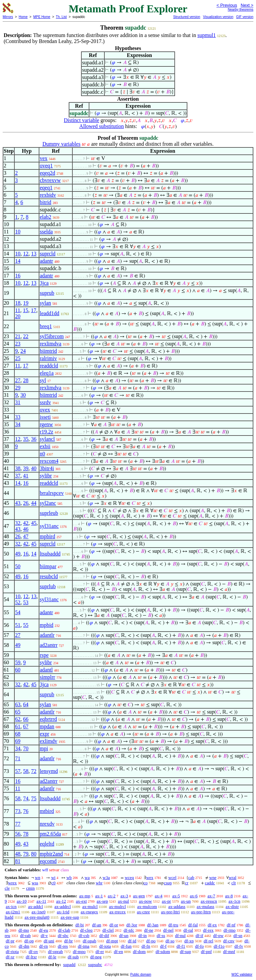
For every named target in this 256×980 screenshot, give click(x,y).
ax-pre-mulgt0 (37, 917)
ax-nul (123, 901)
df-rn (44, 946)
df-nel (168, 930)
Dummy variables (61, 144)
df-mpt (112, 941)
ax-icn (11, 906)
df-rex (208, 930)
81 (18, 861)
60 (18, 670)
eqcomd (48, 861)
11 (17, 310)
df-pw (218, 935)
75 (34, 798)
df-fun (126, 946)
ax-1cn (234, 901)
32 (18, 523)
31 (18, 402)
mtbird (47, 811)
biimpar (48, 566)
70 (26, 748)
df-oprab (55, 951)
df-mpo (79, 951)
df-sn (238, 935)
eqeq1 (46, 188)
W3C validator (242, 974)
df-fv (239, 946)
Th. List (61, 17)
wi (53, 877)
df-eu (43, 930)
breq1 (46, 326)
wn (38, 877)
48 (18, 854)
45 (34, 523)
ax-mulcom (147, 906)
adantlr (47, 635)
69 (18, 741)
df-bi (79, 925)
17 (34, 310)
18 (18, 303)
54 (18, 612)
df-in (142, 935)
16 (18, 276)
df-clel (108, 930)
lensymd (49, 771)
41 (26, 476)
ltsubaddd (50, 554)
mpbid (46, 625)
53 (26, 602)
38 (18, 468)
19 (26, 303)
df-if (199, 935)
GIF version (245, 17)
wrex (12, 883)
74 (26, 798)
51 (18, 625)
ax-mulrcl (117, 906)
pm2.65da (50, 834)
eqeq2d (47, 173)
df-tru (173, 925)
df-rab (25, 935)
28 (26, 380)
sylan (45, 303)
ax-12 (61, 901)
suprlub (48, 586)
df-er (99, 951)
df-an (96, 925)
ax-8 (229, 896)
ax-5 (176, 896)
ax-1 (99, 896)
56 (18, 834)
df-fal (193, 925)
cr (187, 883)
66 (26, 719)
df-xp (189, 941)
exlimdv (48, 741)
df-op (29, 941)
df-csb (84, 935)
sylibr (46, 476)
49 (18, 554)
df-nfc (129, 930)
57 (18, 771)
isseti (45, 417)
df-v (44, 935)
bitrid (45, 202)
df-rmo (229, 930)
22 (26, 336)
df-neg (96, 957)
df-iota (105, 946)
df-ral (188, 930)
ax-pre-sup (70, 917)
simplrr (47, 677)
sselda (46, 232)
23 (18, 344)
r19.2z (46, 432)
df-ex (212, 925)
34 (18, 424)
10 (18, 232)
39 (26, 468)
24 (23, 351)
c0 (53, 883)
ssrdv (45, 402)
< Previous (227, 5)
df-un (124, 935)
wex (150, 877)
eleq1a (47, 373)
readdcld (49, 366)
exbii (45, 446)
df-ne (148, 930)
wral (232, 877)
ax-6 (194, 896)
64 (26, 704)
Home (23, 17)
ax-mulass (205, 906)
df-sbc (63, 935)
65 (18, 712)
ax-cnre (143, 912)
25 (18, 358)
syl (43, 380)
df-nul (180, 935)
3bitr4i (47, 468)
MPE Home (42, 17)
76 (26, 811)
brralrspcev (52, 493)
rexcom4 (49, 461)
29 (18, 388)
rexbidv (48, 195)
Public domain (141, 974)
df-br (68, 941)
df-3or (132, 925)
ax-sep (102, 901)
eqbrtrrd (48, 719)
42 (26, 523)
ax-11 (41, 901)
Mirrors (8, 17)
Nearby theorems (240, 10)
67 (26, 726)
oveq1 (46, 166)
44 (34, 503)
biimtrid (48, 351)
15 (26, 310)
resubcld (49, 576)
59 (18, 662)
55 (26, 625)
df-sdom (163, 951)
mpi (44, 748)
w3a (106, 877)
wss (35, 883)
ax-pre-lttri (170, 912)
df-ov (33, 951)
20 (18, 316)
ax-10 (22, 901)
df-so (170, 941)
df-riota (12, 951)
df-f (163, 946)
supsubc (95, 964)
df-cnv (229, 941)
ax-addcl (35, 906)
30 (23, 395)
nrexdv (47, 824)
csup (168, 883)
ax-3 (124, 896)
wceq (129, 877)
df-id (132, 941)
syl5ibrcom (52, 336)
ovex (45, 410)
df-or (114, 925)
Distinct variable (81, 120)
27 (18, 380)
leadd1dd (49, 313)
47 (26, 536)
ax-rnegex (89, 912)
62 (18, 719)
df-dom (139, 951)
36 (34, 439)
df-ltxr (31, 957)
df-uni (49, 941)
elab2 (45, 217)
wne (213, 877)
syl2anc (48, 503)
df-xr (10, 957)
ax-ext (81, 901)
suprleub (49, 513)
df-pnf (206, 951)
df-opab (89, 941)
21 (18, 336)
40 (34, 468)
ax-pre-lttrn (201, 912)
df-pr (10, 941)
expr (44, 734)
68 (18, 734)
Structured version (186, 17)
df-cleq (86, 930)
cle (7, 888)
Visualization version (218, 17)
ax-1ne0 (39, 912)
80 (34, 854)
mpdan (47, 726)
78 (26, 834)
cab (191, 877)
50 (18, 566)
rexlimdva (50, 344)
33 (18, 417)
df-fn (146, 946)
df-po (151, 941)
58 (26, 771)
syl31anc (49, 526)
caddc (210, 883)
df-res (63, 946)
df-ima (83, 946)
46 (26, 529)
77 (18, 824)
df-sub (73, 957)
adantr (46, 261)
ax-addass (177, 906)
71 (18, 758)
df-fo (199, 946)
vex (43, 158)
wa (87, 877)
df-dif (104, 935)
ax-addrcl (62, 906)
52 (18, 602)
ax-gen (139, 896)
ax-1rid (63, 912)
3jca (44, 283)
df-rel (208, 941)
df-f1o (219, 946)
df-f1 (181, 946)
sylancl (47, 439)
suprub (47, 293)
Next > (247, 5)
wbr (99, 883)
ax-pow (145, 901)
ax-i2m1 (13, 912)
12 (26, 254)
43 (18, 503)
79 (26, 854)
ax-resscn (209, 901)
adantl (46, 670)
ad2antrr (48, 645)
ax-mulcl (90, 906)
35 (26, 439)
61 (18, 726)
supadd (69, 964)
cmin (30, 888)
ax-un (186, 901)
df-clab (64, 930)
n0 (42, 454)
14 (18, 261)
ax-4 (158, 896)
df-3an (153, 925)
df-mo (24, 930)
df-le (52, 957)
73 (18, 811)
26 (26, 503)
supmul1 (206, 35)
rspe (44, 655)
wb (69, 877)
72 (34, 771)
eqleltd (47, 844)
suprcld (47, 254)
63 (18, 704)
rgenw (46, 424)
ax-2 (111, 896)
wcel (172, 877)
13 (34, 254)
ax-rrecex (117, 912)
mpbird (47, 536)
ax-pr (166, 901)
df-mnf (229, 951)
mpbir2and (51, 854)
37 (18, 476)
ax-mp (85, 896)
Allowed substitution (102, 126)
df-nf (231, 925)
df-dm (24, 946)
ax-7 (211, 896)
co (145, 883)
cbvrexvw (50, 180)
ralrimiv (48, 358)
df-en (118, 951)
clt (233, 883)
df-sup (185, 951)
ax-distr (232, 906)
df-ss (161, 935)
